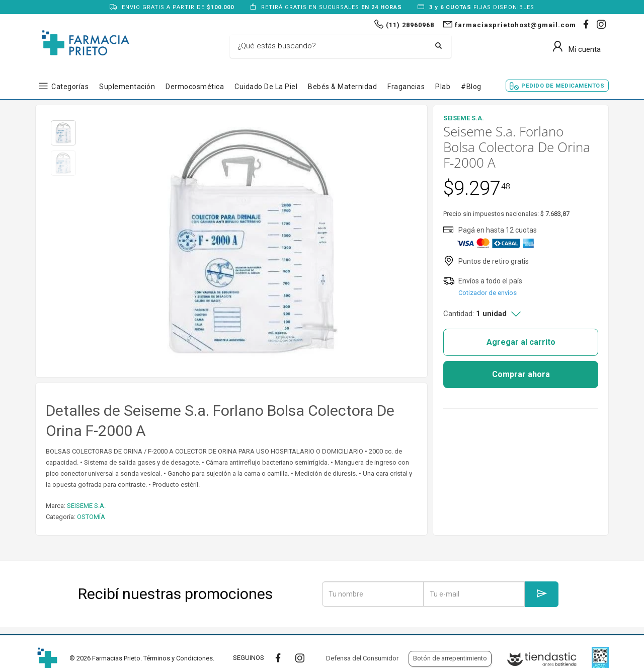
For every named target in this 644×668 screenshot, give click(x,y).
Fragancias (406, 87)
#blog (471, 87)
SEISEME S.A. (86, 506)
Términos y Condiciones (178, 658)
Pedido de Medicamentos (563, 86)
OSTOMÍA (91, 517)
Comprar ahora (521, 374)
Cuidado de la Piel (266, 87)
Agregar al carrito (521, 342)
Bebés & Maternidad (342, 87)
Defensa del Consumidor (362, 658)
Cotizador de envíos (488, 293)
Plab (443, 87)
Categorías (70, 87)
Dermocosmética (195, 87)
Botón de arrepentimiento (450, 658)
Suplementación (127, 87)
